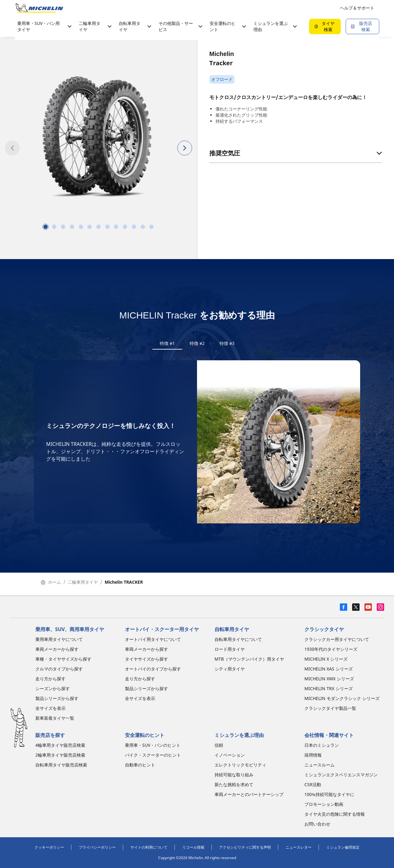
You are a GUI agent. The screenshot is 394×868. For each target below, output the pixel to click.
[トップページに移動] (39, 8)
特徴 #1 (167, 343)
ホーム (51, 586)
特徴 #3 (227, 343)
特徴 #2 (197, 343)
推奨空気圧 (295, 153)
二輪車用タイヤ (83, 586)
